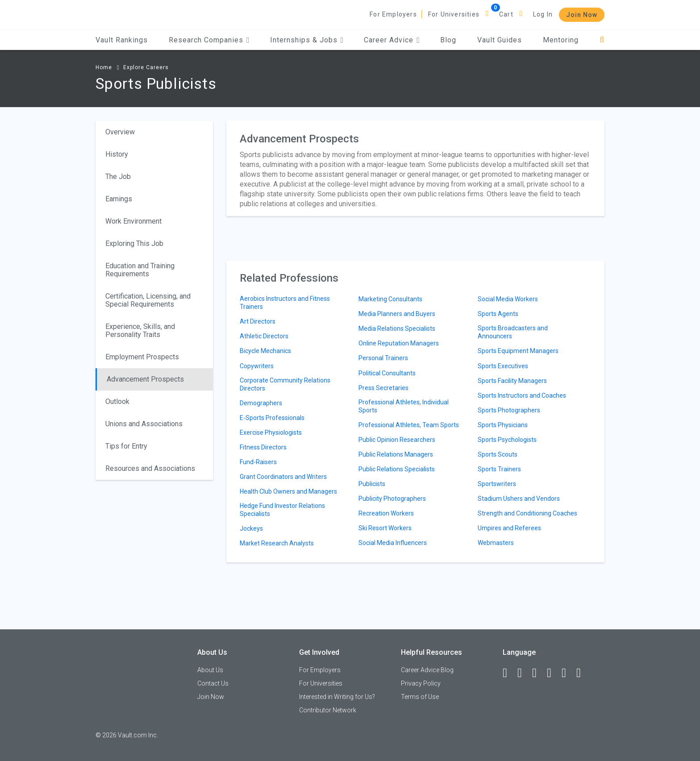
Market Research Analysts (277, 543)
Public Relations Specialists (397, 469)
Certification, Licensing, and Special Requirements (148, 300)
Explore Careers (146, 67)
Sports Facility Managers (512, 381)
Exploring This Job (134, 243)
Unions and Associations (144, 424)
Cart (506, 14)
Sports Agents (498, 314)
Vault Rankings (122, 40)
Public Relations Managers (396, 454)
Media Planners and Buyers (397, 314)
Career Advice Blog (427, 670)
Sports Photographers (509, 410)
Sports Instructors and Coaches (522, 395)
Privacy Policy (421, 683)
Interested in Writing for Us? (337, 697)
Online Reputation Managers (399, 343)
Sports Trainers (499, 469)
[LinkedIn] (524, 673)
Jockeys (251, 528)
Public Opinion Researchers (397, 440)
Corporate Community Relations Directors (285, 384)
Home (104, 67)
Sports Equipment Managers (518, 351)
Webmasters (496, 543)
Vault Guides (500, 40)
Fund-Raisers (258, 462)
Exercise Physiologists (271, 432)
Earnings (119, 199)
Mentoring (561, 40)
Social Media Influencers (393, 543)
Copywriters (257, 366)
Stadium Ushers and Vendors (519, 499)
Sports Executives (503, 366)
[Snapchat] (583, 673)
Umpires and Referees (509, 528)
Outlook (117, 401)
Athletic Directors (264, 336)
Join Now (582, 15)
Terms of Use (420, 697)
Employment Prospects (142, 357)
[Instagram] (553, 673)
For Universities (454, 14)
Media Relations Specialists (397, 329)
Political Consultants (387, 373)
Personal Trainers (383, 358)
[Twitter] (538, 673)
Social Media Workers (508, 299)
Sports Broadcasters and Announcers (513, 332)
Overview (120, 132)
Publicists (372, 484)
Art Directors (258, 321)
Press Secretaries (383, 388)
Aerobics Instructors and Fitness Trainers (285, 303)
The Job (118, 177)
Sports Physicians (503, 425)
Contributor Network (328, 710)
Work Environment (133, 221)
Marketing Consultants (390, 299)
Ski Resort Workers (385, 528)
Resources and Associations (150, 468)
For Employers (393, 14)
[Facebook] (509, 673)
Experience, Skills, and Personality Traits (140, 331)
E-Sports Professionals (272, 418)
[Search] (602, 40)
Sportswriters (497, 484)
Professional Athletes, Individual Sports (404, 406)
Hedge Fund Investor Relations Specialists (282, 510)
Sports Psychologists (507, 440)
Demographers (261, 403)
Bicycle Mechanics (265, 351)
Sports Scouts (498, 454)
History (117, 154)
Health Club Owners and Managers (288, 491)
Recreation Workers (386, 513)
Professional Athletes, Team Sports (409, 425)
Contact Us (213, 683)
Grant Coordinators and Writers (283, 477)
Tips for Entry (126, 446)
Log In (543, 14)
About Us (210, 670)
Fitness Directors (263, 447)
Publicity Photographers (392, 499)
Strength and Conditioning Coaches (527, 513)
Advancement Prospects (145, 379)
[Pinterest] (568, 673)
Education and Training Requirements (140, 270)
